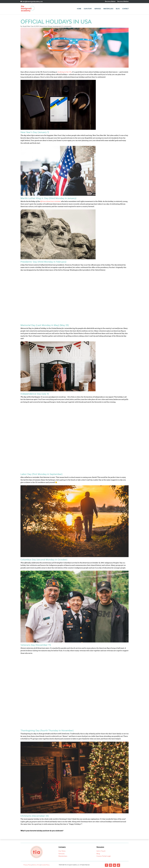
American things (46, 26)
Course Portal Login (104, 856)
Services (98, 9)
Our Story (88, 9)
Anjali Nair (27, 26)
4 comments (67, 26)
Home (79, 9)
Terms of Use (36, 865)
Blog (118, 9)
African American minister (50, 201)
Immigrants (57, 26)
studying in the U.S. (65, 72)
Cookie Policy (45, 865)
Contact (125, 9)
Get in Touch (101, 851)
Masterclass (108, 9)
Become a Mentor (110, 2)
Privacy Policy (28, 865)
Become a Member (123, 2)
